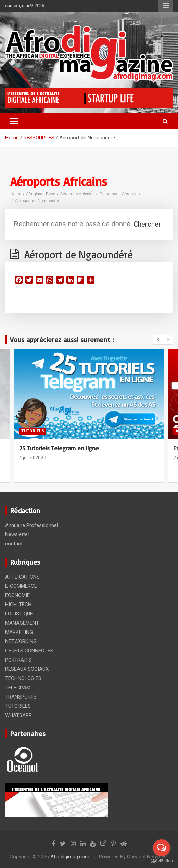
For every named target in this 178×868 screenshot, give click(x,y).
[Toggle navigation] (14, 121)
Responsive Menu (166, 6)
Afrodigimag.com (70, 857)
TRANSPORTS (21, 697)
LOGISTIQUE (19, 614)
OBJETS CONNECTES (29, 651)
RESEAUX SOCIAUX (27, 669)
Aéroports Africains (77, 194)
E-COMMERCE (21, 586)
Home (16, 194)
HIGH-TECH (18, 605)
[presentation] (158, 340)
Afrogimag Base (41, 194)
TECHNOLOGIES (23, 678)
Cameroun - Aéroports (119, 194)
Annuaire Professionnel (31, 525)
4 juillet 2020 (33, 458)
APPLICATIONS (22, 577)
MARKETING (19, 632)
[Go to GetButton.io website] (162, 861)
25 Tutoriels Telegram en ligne (59, 448)
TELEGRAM (18, 688)
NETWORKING (21, 641)
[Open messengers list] (162, 848)
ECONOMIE (17, 595)
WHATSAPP (18, 715)
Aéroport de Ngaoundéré (38, 201)
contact (14, 544)
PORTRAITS (18, 660)
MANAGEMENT (22, 623)
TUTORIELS (33, 431)
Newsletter (17, 534)
